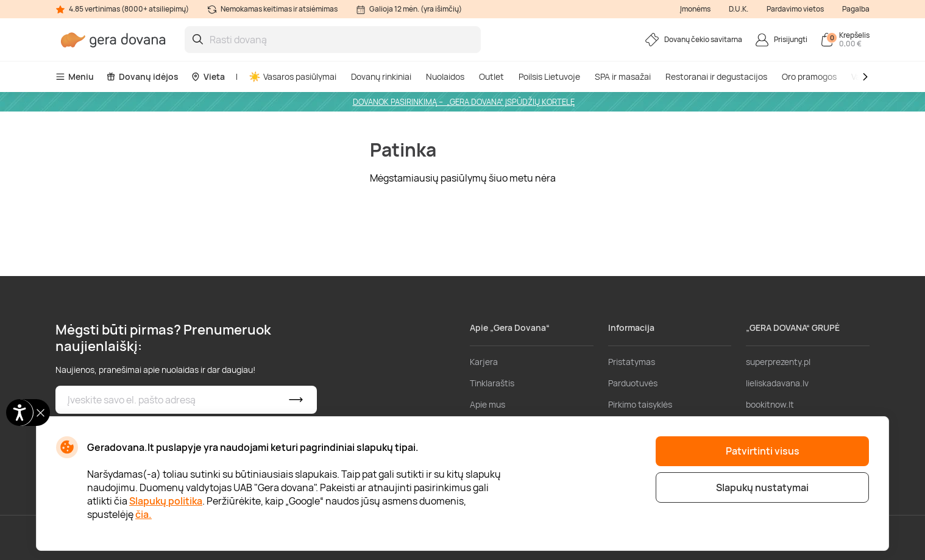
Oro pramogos (809, 76)
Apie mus (487, 404)
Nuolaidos (445, 76)
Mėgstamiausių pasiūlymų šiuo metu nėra (463, 178)
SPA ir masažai (623, 76)
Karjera (484, 362)
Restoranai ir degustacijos (716, 76)
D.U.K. (739, 9)
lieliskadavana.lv (777, 383)
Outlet (491, 76)
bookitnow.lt (770, 404)
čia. (144, 514)
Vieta (208, 76)
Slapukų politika (166, 501)
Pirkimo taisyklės (640, 404)
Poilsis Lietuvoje (549, 76)
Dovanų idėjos (142, 76)
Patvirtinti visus (763, 451)
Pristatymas (632, 362)
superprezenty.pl (778, 362)
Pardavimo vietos (795, 9)
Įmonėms (695, 9)
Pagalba (856, 9)
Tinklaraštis (492, 383)
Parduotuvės (633, 383)
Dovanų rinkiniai (381, 76)
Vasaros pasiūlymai (293, 76)
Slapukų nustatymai (762, 487)
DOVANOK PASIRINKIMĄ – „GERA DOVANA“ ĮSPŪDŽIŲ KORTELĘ (464, 102)
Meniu (75, 76)
